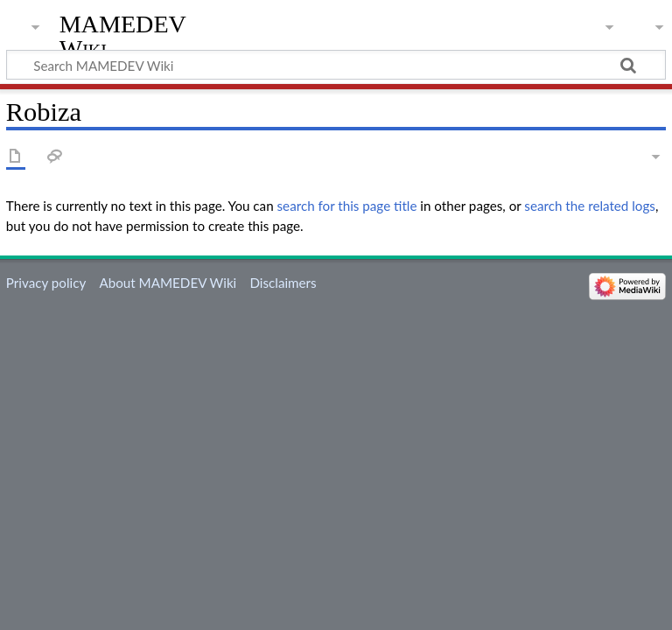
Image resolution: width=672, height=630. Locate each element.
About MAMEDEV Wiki (168, 283)
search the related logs (590, 206)
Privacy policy (46, 283)
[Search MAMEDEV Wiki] (336, 65)
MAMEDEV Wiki (123, 36)
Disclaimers (283, 283)
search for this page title (347, 206)
